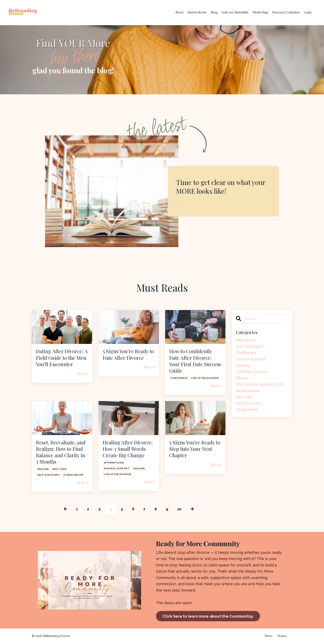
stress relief (74, 475)
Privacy (282, 636)
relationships (248, 391)
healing (43, 469)
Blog (214, 12)
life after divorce (205, 378)
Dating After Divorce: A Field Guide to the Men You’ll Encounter (62, 358)
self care (60, 469)
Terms (268, 636)
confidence (179, 378)
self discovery (48, 475)
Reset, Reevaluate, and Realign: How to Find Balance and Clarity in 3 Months (61, 452)
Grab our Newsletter (235, 12)
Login (308, 12)
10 (179, 509)
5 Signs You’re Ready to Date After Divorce (128, 354)
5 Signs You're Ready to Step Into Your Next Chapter (195, 449)
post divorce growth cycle (260, 384)
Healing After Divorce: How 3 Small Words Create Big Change (128, 449)
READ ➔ (83, 374)
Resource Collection (286, 12)
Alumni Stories (197, 12)
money (242, 378)
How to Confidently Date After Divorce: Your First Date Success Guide (195, 361)
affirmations (114, 463)
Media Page (260, 12)
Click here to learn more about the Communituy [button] (208, 616)
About (179, 12)
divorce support (117, 468)
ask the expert (250, 346)
